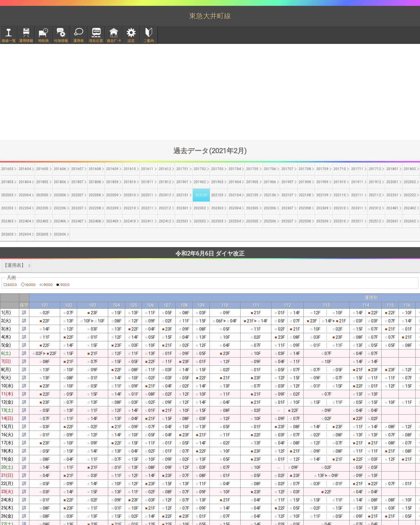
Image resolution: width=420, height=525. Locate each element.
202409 (112, 221)
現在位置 (96, 41)
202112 (375, 195)
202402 (410, 208)
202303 (217, 208)
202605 (42, 234)
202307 (287, 208)
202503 (217, 221)
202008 (95, 195)
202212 (165, 208)
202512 (375, 221)
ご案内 (149, 41)
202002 (410, 182)
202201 (392, 195)
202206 (60, 208)
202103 (217, 195)
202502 (200, 221)
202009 (112, 195)
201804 (25, 182)
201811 (147, 182)
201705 (252, 169)
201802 (410, 169)
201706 (270, 169)
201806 (60, 182)
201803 (7, 182)
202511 (357, 221)
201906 (270, 182)
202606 (60, 234)
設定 (131, 41)
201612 (165, 169)
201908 (305, 182)
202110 (340, 195)
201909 (322, 182)
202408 (95, 221)
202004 (25, 195)
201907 (287, 182)
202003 (7, 195)
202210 (130, 208)
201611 (147, 169)
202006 (60, 195)
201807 (77, 182)
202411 (147, 221)
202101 (182, 195)
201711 (357, 169)
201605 (42, 169)
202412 (165, 221)
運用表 (79, 41)
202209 (112, 208)
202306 (270, 208)
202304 (235, 208)
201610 (130, 169)
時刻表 (44, 41)
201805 (42, 182)
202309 (322, 208)
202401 (392, 208)
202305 (252, 208)
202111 (357, 195)
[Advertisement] (210, 92)
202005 (42, 195)
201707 (287, 169)
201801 (392, 169)
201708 (305, 169)
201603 (7, 169)
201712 (375, 169)
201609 (112, 169)
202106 (270, 195)
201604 (25, 169)
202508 (305, 221)
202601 (392, 221)
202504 (235, 221)
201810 (130, 182)
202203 (7, 208)
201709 (322, 169)
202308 (305, 208)
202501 (182, 221)
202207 (77, 208)
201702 (200, 169)
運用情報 (26, 41)
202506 (270, 221)
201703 (217, 169)
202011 (147, 195)
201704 (235, 169)
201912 (375, 182)
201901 (182, 182)
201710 (340, 169)
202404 (25, 221)
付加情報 (61, 41)
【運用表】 (14, 265)
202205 (42, 208)
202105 (252, 195)
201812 (165, 182)
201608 (95, 169)
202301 (182, 208)
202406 (60, 221)
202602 (410, 221)
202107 (287, 195)
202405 (42, 221)
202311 (357, 208)
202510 (340, 221)
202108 (305, 195)
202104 (235, 195)
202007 (77, 195)
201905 (252, 182)
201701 (182, 169)
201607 (77, 169)
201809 (112, 182)
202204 (25, 208)
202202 (410, 195)
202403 (7, 221)
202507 (287, 221)
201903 (217, 182)
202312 (375, 208)
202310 (340, 208)
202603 (7, 234)
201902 (200, 182)
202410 (130, 221)
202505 (252, 221)
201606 (60, 169)
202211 (147, 208)
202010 (130, 195)
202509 (322, 221)
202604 (25, 234)
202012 (165, 195)
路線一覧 (9, 41)
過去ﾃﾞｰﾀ (114, 41)
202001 (392, 182)
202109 (322, 195)
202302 (200, 208)
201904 (235, 182)
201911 (357, 182)
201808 (95, 182)
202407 (77, 221)
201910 (340, 182)
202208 (95, 208)
